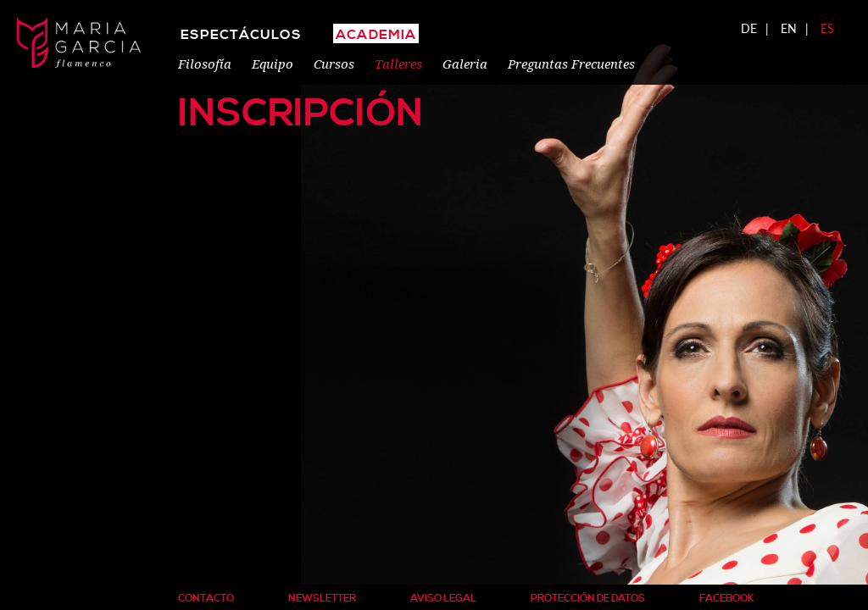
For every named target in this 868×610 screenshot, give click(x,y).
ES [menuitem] (827, 28)
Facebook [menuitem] (727, 599)
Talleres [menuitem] (398, 64)
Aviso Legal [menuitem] (443, 599)
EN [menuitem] (789, 28)
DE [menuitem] (749, 28)
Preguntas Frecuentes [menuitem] (571, 64)
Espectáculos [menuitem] (241, 35)
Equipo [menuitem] (273, 64)
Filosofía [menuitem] (205, 64)
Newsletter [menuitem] (322, 599)
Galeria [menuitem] (465, 64)
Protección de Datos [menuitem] (588, 599)
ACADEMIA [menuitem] (376, 35)
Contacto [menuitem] (206, 599)
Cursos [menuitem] (334, 64)
